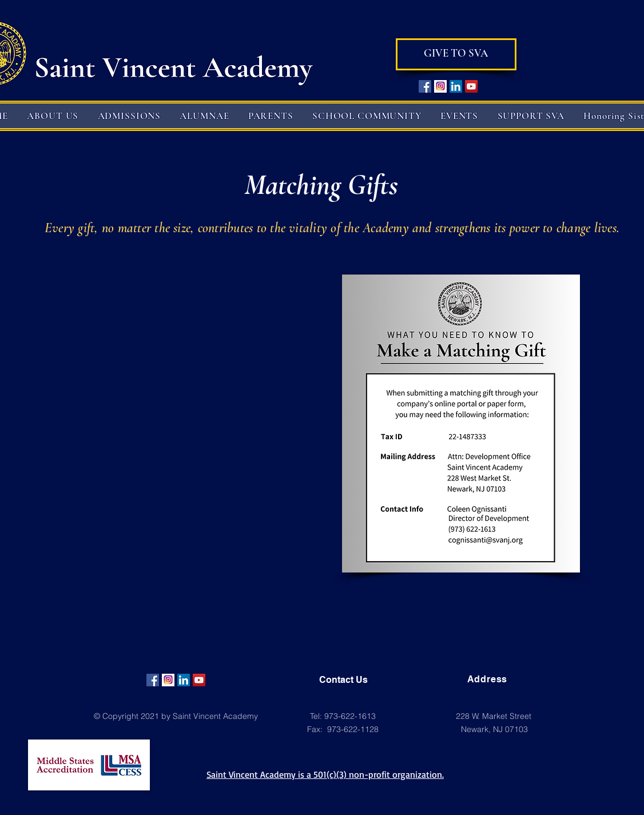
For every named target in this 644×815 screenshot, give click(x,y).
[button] (53, 116)
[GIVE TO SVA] (456, 54)
